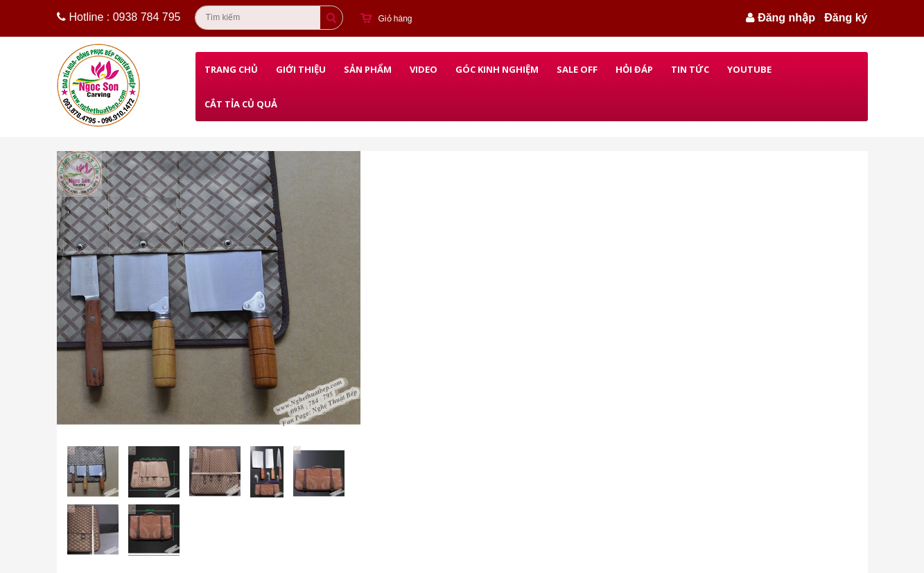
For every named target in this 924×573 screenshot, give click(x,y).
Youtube (749, 69)
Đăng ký (846, 18)
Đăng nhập (786, 18)
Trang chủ (231, 69)
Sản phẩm (368, 69)
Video (424, 69)
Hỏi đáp (634, 69)
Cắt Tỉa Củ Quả (241, 104)
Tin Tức (690, 69)
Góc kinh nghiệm (497, 69)
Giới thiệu (301, 69)
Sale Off (577, 69)
